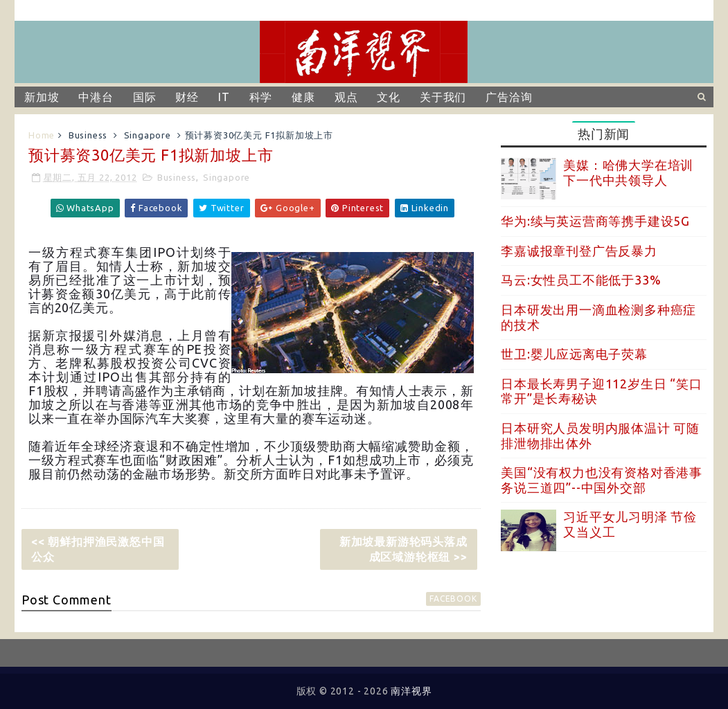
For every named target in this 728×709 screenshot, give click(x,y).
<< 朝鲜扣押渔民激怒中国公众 (98, 549)
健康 (303, 97)
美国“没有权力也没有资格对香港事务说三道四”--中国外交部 (602, 480)
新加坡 (42, 97)
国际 (145, 97)
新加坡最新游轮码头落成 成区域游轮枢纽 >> (403, 549)
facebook (453, 599)
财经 (187, 97)
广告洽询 (509, 97)
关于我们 (443, 97)
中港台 (96, 97)
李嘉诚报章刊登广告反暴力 (579, 251)
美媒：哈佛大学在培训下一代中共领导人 (628, 172)
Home (42, 135)
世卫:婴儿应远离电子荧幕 (574, 354)
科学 (261, 97)
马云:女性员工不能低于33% (581, 280)
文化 (389, 97)
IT (224, 97)
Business (88, 135)
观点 (346, 97)
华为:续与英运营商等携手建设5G (595, 221)
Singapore (148, 135)
